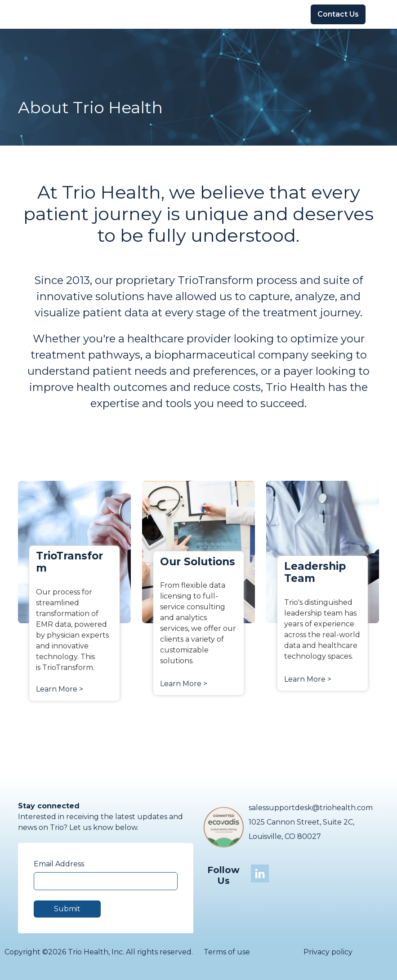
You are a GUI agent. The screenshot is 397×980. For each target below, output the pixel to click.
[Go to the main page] (43, 14)
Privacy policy (328, 952)
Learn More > (60, 689)
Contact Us (338, 14)
